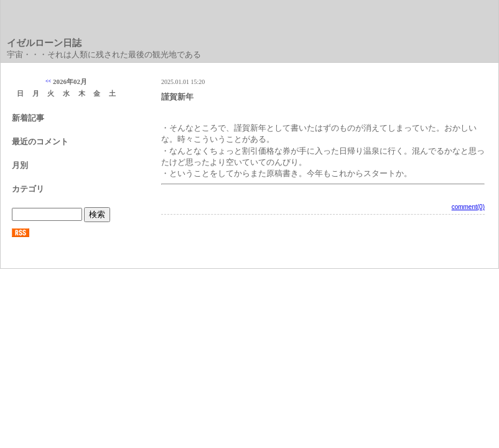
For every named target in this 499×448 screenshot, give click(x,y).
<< (48, 81)
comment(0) (468, 207)
